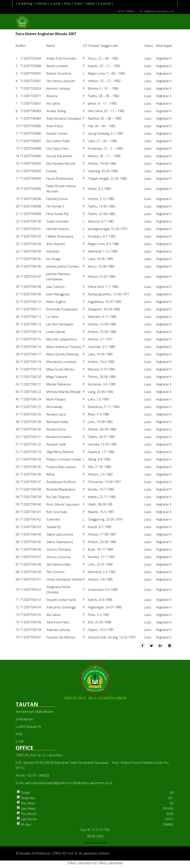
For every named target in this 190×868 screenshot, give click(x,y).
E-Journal (104, 3)
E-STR (20, 742)
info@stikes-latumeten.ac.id (159, 11)
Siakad (90, 3)
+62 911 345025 (126, 11)
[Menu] (172, 36)
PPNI (19, 734)
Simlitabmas (24, 719)
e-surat (55, 3)
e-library (41, 3)
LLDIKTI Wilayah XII (28, 727)
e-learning (25, 3)
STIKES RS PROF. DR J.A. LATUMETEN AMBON (95, 698)
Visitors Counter (95, 843)
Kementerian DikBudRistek (34, 712)
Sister (78, 3)
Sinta (67, 3)
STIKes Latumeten (80, 863)
